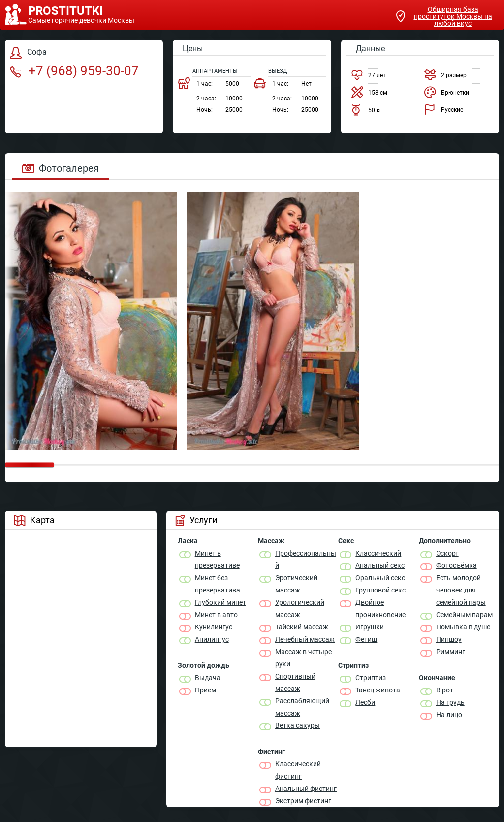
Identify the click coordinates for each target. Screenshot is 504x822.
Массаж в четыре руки (303, 658)
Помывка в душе (463, 627)
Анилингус (212, 639)
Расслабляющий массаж (302, 707)
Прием (205, 690)
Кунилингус (214, 627)
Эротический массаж (296, 584)
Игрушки (370, 627)
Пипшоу (449, 639)
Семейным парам (464, 615)
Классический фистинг (298, 770)
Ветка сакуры (298, 725)
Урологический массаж (300, 608)
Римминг (451, 652)
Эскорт (447, 553)
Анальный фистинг (306, 789)
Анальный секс (380, 565)
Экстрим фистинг (303, 801)
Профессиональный (306, 559)
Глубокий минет (220, 602)
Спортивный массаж (295, 682)
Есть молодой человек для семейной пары (461, 590)
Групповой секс (380, 590)
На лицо (449, 715)
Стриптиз (371, 678)
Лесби (365, 702)
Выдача (208, 678)
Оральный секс (380, 578)
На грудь (450, 702)
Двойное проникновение (380, 608)
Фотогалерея (61, 168)
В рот (445, 690)
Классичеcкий (378, 553)
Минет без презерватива (218, 584)
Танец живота (378, 690)
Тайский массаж (302, 627)
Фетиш (366, 639)
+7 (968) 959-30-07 (74, 71)
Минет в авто (216, 615)
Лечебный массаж (305, 639)
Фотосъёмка (457, 565)
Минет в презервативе (217, 559)
